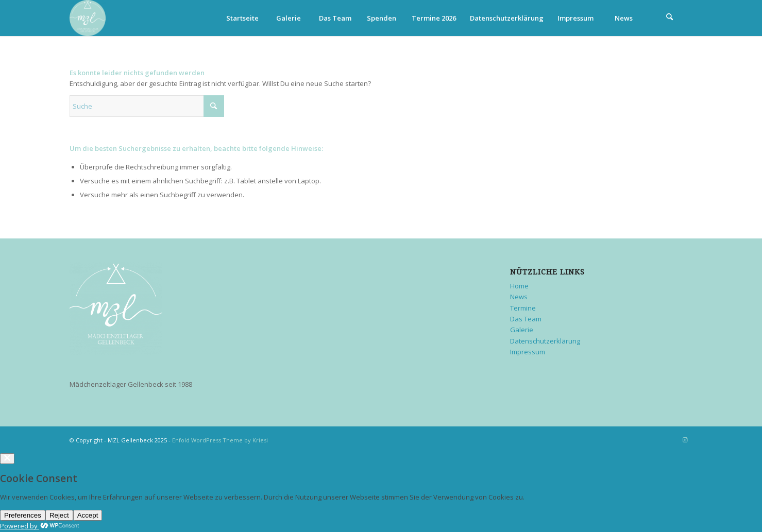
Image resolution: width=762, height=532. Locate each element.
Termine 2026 (434, 18)
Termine (523, 308)
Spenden (382, 18)
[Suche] (670, 18)
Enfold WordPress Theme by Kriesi (220, 440)
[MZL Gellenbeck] (88, 18)
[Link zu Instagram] (685, 440)
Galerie (289, 18)
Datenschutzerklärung (507, 18)
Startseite (242, 18)
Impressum (575, 18)
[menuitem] (670, 18)
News (624, 18)
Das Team (335, 18)
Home (519, 286)
